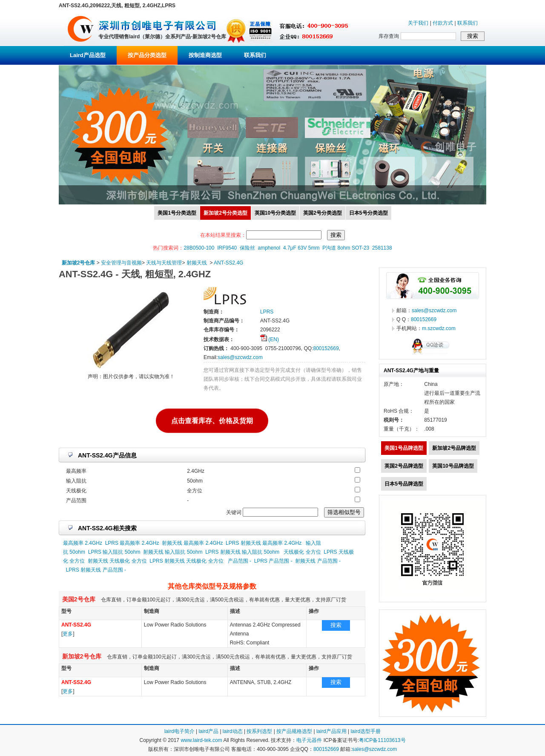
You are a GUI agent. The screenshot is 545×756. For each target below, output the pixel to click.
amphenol (269, 248)
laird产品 (208, 731)
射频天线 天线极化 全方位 (117, 561)
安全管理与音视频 (121, 263)
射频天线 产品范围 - (318, 561)
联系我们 (468, 23)
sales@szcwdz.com (240, 357)
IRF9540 (227, 248)
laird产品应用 (331, 731)
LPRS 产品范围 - (273, 561)
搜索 (336, 625)
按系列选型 (259, 731)
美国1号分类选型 (177, 213)
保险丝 (247, 248)
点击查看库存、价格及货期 (212, 420)
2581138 (382, 248)
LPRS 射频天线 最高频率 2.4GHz (264, 543)
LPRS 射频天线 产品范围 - (96, 570)
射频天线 (197, 263)
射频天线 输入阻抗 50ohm (173, 552)
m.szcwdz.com (439, 328)
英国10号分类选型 (275, 213)
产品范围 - (240, 561)
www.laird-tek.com (201, 740)
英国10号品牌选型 (453, 466)
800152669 (326, 348)
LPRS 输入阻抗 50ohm (114, 552)
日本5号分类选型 (369, 213)
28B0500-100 (199, 248)
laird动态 (233, 731)
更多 (68, 634)
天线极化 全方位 (302, 552)
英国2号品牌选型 (404, 466)
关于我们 (418, 23)
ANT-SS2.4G (228, 263)
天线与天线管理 (164, 263)
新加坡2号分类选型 (225, 213)
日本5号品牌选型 (404, 484)
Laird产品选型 (88, 55)
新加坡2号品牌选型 (454, 448)
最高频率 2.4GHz (83, 543)
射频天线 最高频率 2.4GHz (192, 543)
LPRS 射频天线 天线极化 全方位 (186, 561)
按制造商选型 (205, 55)
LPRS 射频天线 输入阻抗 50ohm (242, 552)
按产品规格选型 (294, 731)
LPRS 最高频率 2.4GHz (132, 543)
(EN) (270, 339)
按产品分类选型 (147, 55)
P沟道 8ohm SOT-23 (346, 248)
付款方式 (443, 23)
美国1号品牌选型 (404, 448)
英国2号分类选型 (323, 213)
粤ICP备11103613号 (382, 740)
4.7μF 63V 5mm (301, 248)
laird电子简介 (179, 731)
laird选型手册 (366, 731)
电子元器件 (309, 740)
